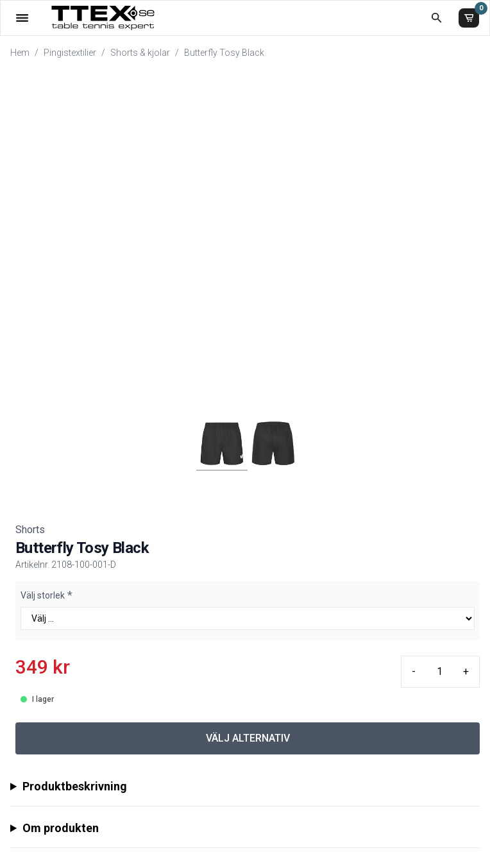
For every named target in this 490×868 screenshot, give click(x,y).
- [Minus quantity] (414, 671)
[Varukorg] (469, 18)
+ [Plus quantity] (466, 671)
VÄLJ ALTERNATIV (248, 738)
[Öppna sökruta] (436, 18)
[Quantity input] (439, 672)
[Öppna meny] (22, 18)
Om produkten (61, 828)
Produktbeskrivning (75, 786)
